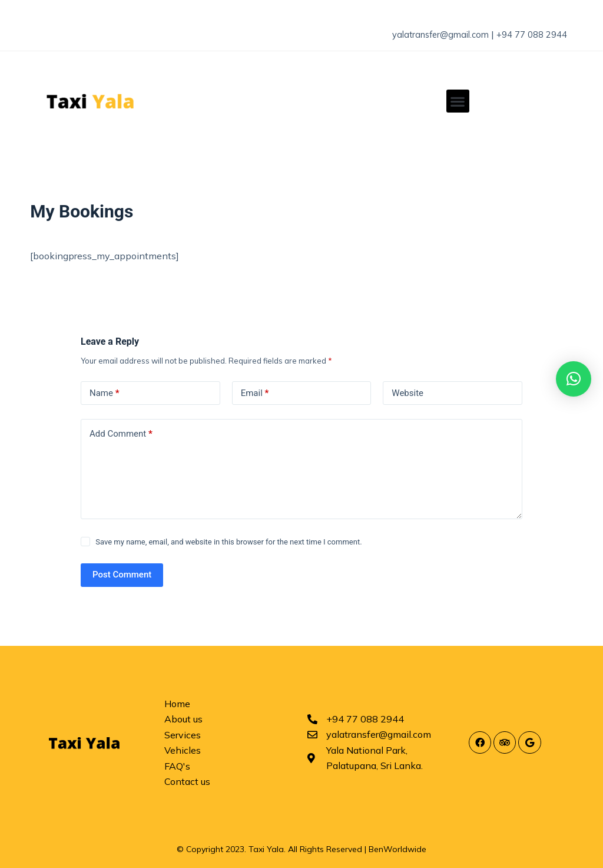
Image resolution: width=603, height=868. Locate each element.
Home (177, 704)
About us (183, 719)
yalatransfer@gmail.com (429, 34)
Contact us (187, 781)
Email (255, 393)
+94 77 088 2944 (527, 34)
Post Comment (122, 575)
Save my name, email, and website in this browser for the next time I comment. (228, 542)
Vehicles (183, 750)
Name (105, 393)
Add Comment (121, 433)
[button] (458, 101)
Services (183, 734)
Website (407, 392)
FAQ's (177, 765)
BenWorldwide (397, 849)
